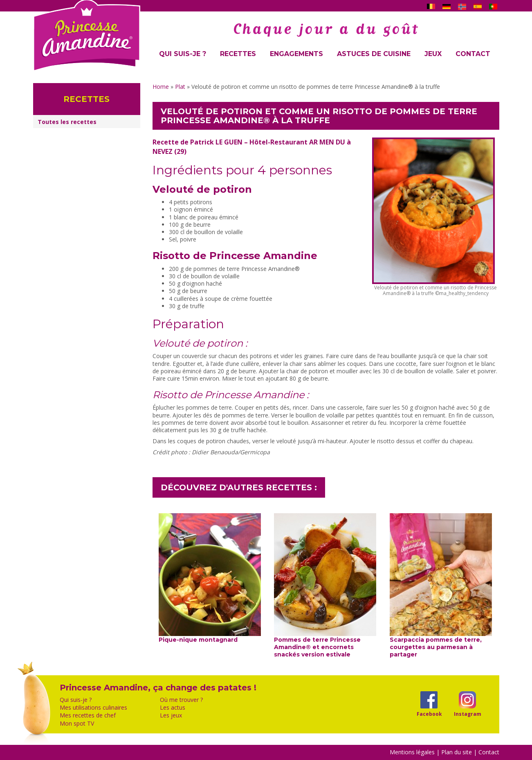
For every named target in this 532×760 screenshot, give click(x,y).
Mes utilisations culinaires (93, 708)
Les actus (173, 708)
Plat (180, 87)
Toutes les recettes (67, 122)
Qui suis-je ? (183, 54)
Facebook (429, 714)
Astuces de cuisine (374, 54)
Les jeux (171, 715)
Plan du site (457, 752)
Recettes (238, 54)
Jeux (433, 54)
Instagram (468, 714)
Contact (473, 54)
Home (161, 87)
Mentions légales (412, 752)
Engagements (296, 54)
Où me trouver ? (181, 700)
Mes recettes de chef (88, 715)
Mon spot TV (77, 724)
